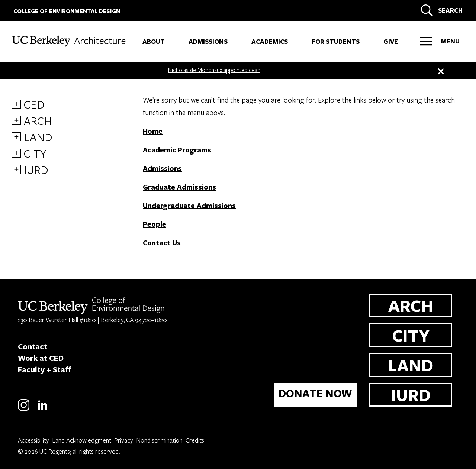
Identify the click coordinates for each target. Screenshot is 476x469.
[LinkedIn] (43, 409)
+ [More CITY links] (17, 153)
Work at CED (41, 358)
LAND (38, 137)
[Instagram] (24, 409)
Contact (33, 346)
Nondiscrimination (159, 440)
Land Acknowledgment (82, 440)
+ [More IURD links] (17, 169)
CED (34, 104)
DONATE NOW (315, 393)
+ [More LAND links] (17, 137)
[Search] (441, 10)
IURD (36, 169)
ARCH (38, 120)
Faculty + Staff (45, 369)
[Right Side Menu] (440, 41)
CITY (35, 153)
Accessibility (33, 440)
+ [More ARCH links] (17, 120)
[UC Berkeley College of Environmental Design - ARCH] (74, 40)
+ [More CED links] (17, 104)
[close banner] (440, 70)
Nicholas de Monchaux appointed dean (214, 70)
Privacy (124, 440)
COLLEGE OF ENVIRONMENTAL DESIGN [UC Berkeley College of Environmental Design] (67, 11)
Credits (195, 440)
